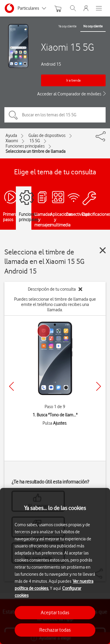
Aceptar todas (55, 612)
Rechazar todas (55, 630)
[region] (55, 566)
